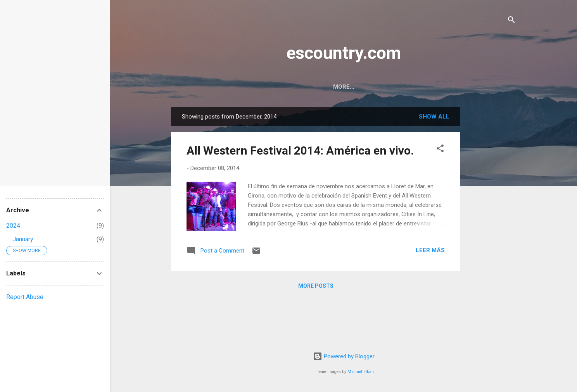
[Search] (511, 21)
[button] (440, 150)
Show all (434, 117)
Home (322, 87)
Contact (359, 87)
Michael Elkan (361, 372)
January (23, 239)
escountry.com (344, 53)
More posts (316, 286)
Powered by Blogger (344, 356)
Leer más (430, 250)
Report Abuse (25, 297)
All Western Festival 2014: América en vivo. (300, 150)
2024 (13, 226)
